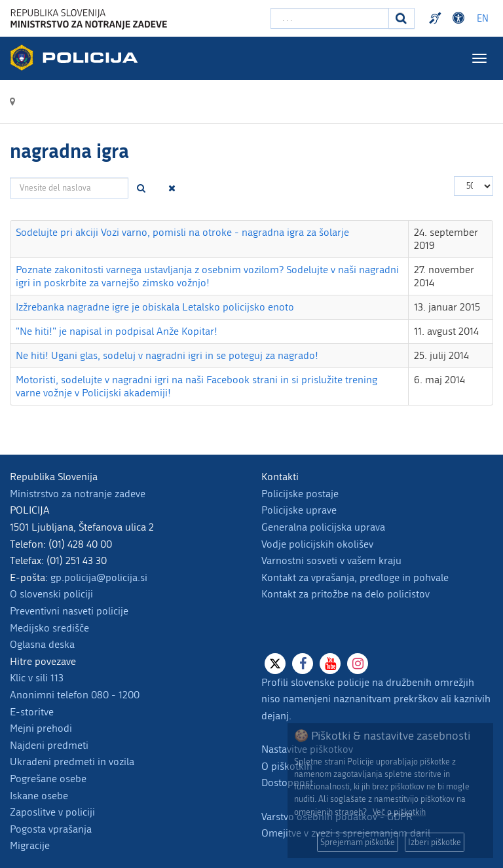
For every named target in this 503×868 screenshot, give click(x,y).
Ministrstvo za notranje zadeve (78, 494)
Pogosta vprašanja (51, 829)
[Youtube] (330, 664)
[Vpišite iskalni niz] (330, 18)
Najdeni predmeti (49, 745)
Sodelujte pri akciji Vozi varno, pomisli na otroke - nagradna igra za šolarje (182, 232)
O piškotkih (287, 766)
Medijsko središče (49, 628)
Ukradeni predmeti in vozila (72, 762)
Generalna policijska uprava (323, 527)
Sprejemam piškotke (358, 842)
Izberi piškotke (435, 842)
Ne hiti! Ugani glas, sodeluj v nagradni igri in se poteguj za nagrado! (167, 355)
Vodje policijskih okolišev (317, 544)
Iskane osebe (39, 796)
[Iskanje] (401, 18)
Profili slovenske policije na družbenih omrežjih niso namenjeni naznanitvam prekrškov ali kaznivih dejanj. (376, 699)
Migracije (30, 845)
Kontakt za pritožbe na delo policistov (345, 594)
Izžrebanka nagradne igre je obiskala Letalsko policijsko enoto (155, 307)
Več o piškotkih (399, 812)
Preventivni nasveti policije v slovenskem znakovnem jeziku (437, 18)
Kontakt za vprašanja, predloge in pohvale (355, 577)
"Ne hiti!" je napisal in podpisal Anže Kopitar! (117, 331)
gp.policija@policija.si (99, 577)
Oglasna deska (42, 644)
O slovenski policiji (51, 594)
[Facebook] (303, 664)
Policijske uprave (299, 510)
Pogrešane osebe (48, 779)
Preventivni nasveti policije (69, 611)
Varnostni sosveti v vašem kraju (331, 560)
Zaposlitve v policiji (52, 812)
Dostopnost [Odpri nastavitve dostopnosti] (460, 18)
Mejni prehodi (41, 728)
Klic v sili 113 (37, 678)
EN (483, 19)
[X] (275, 664)
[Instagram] (358, 664)
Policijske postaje (300, 494)
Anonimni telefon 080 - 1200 (75, 695)
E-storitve (32, 712)
